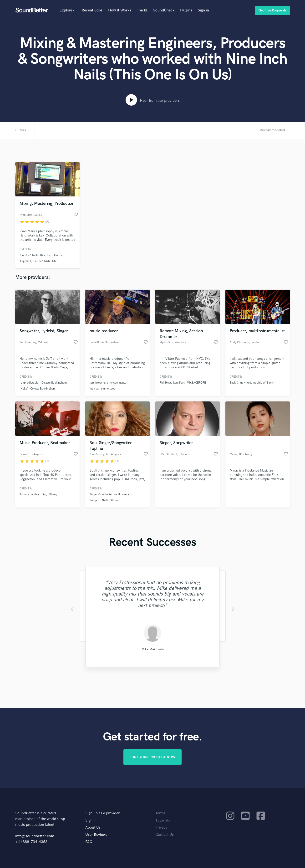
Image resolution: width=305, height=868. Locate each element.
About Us (93, 828)
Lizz (44, 495)
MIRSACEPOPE (196, 383)
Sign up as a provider (102, 814)
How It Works (120, 10)
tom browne (97, 383)
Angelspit (25, 261)
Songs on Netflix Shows (104, 501)
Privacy (161, 828)
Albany (53, 495)
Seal (232, 383)
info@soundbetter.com (35, 836)
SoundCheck (164, 10)
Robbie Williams (263, 383)
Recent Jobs (92, 10)
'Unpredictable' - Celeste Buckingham (43, 383)
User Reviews (96, 835)
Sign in (203, 10)
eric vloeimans (116, 383)
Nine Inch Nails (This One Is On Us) (41, 255)
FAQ (89, 842)
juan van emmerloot (102, 389)
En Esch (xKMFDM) (45, 261)
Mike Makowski (153, 649)
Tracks (142, 10)
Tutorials (163, 821)
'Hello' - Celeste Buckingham (38, 389)
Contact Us (165, 835)
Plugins (186, 10)
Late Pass (179, 383)
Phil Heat (165, 383)
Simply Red (244, 383)
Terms (160, 814)
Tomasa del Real (30, 495)
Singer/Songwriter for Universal (110, 495)
